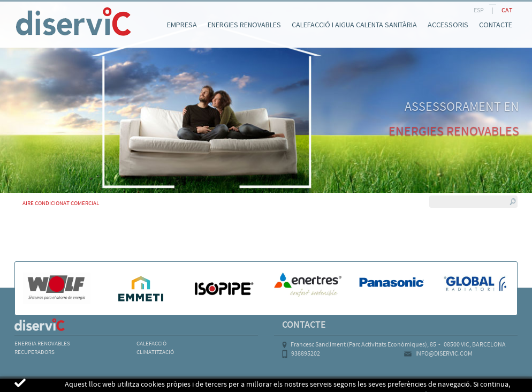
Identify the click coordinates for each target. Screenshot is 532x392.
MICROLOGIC (454, 385)
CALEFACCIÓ (151, 343)
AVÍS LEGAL (35, 385)
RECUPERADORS (35, 352)
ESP (479, 10)
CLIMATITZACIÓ (155, 352)
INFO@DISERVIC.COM (444, 353)
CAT (507, 10)
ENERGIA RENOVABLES (42, 343)
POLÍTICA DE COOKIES (105, 385)
